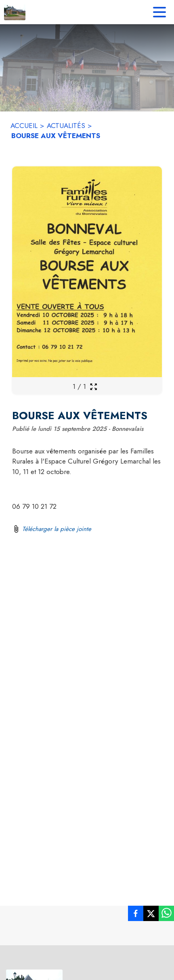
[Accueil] (15, 12)
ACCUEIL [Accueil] (24, 126)
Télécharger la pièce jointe (57, 529)
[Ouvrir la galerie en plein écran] (93, 387)
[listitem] (136, 915)
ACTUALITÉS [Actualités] (66, 126)
